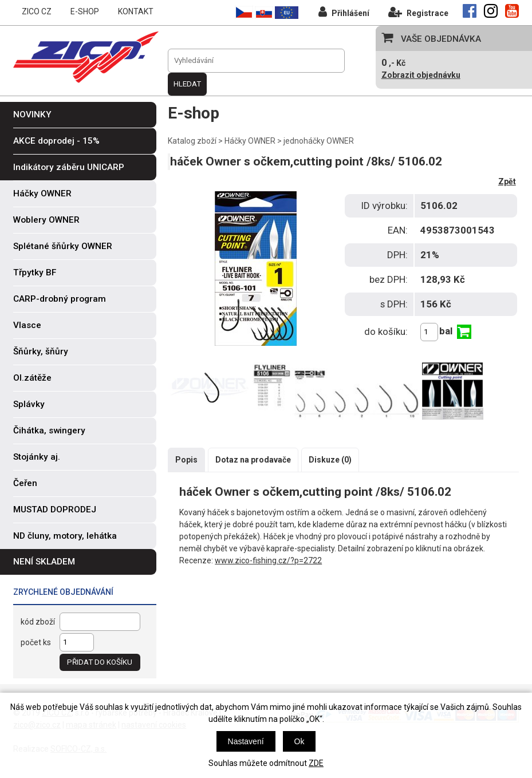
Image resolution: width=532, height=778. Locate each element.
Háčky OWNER (250, 141)
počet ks (36, 642)
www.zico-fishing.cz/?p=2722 (268, 560)
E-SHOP (85, 11)
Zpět (507, 181)
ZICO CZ (37, 11)
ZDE (316, 763)
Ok (300, 741)
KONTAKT (136, 11)
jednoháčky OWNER (319, 141)
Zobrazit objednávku (421, 75)
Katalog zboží (192, 141)
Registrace (418, 12)
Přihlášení (344, 12)
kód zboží (38, 622)
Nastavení (246, 741)
